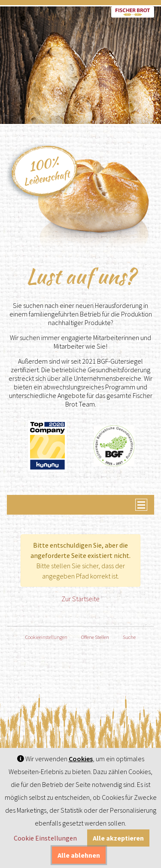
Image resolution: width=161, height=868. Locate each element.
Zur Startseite (80, 599)
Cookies (81, 759)
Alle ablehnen (79, 855)
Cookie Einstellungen (45, 838)
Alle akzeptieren (118, 838)
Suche (129, 637)
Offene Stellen (95, 637)
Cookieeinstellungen (46, 637)
